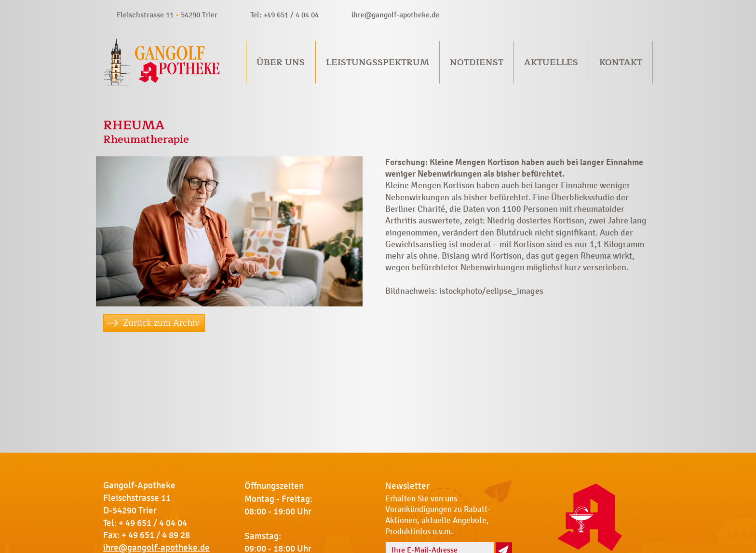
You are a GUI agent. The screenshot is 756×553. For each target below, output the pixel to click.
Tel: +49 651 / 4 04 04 (284, 15)
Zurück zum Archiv (161, 323)
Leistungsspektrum (378, 62)
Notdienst (477, 62)
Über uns (281, 62)
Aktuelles (551, 62)
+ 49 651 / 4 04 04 (153, 523)
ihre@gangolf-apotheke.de (395, 15)
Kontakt (621, 62)
